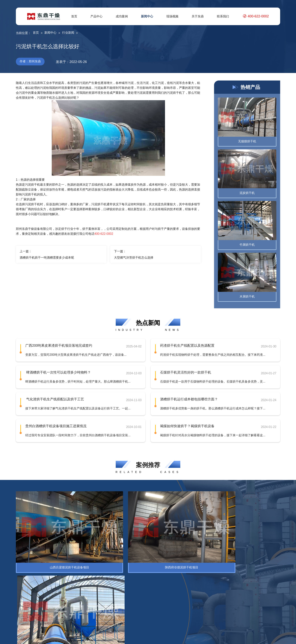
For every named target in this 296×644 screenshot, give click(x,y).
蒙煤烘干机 (61, 610)
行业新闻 (68, 33)
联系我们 (223, 16)
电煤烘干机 (61, 604)
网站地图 (265, 638)
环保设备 (45, 564)
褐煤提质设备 (63, 622)
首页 (74, 16)
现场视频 (172, 16)
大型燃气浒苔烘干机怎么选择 (134, 258)
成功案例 (122, 16)
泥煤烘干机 (61, 616)
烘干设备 (22, 592)
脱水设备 (22, 598)
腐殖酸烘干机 (63, 592)
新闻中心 (147, 16)
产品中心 (96, 16)
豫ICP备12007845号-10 (114, 638)
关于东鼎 (198, 16)
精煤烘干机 (61, 598)
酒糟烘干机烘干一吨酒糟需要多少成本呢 (47, 258)
